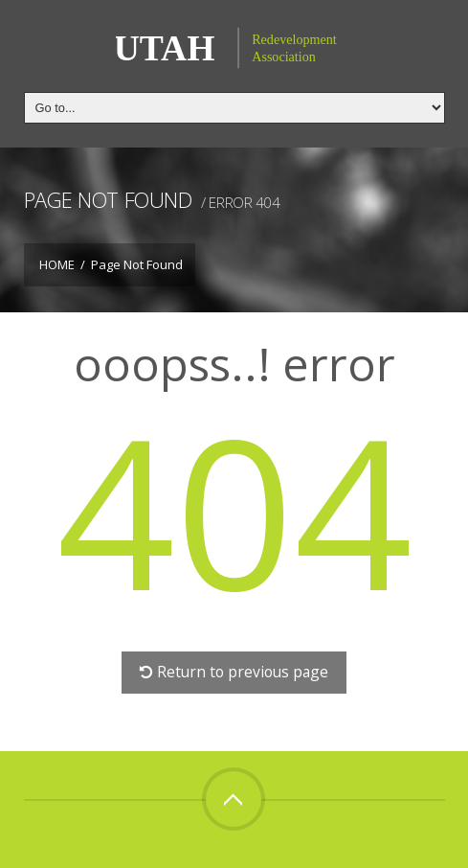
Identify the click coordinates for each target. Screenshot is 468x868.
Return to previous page (234, 672)
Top (234, 799)
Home (57, 264)
